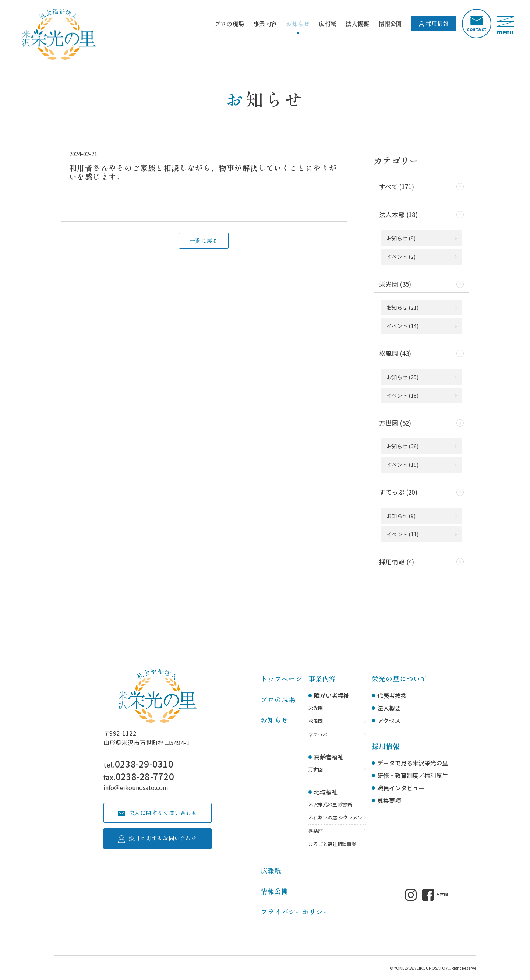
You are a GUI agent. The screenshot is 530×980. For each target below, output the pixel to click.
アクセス (389, 720)
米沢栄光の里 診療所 (331, 804)
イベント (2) (401, 257)
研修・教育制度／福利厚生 (413, 775)
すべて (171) (397, 186)
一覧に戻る (204, 241)
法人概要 (357, 24)
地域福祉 (326, 792)
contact (476, 24)
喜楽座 (316, 831)
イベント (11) (403, 534)
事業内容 (265, 24)
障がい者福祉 (332, 695)
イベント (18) (403, 395)
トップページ (281, 678)
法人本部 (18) (398, 214)
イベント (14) (403, 326)
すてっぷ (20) (398, 492)
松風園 (316, 721)
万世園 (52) (395, 423)
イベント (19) (403, 465)
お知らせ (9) (401, 238)
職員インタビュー (401, 788)
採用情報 (434, 23)
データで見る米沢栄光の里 (413, 763)
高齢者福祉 (329, 757)
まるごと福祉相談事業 (332, 844)
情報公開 (390, 24)
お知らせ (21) (403, 307)
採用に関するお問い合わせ (158, 839)
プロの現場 (229, 24)
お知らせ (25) (403, 377)
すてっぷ (318, 734)
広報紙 (328, 24)
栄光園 (316, 708)
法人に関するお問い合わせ (158, 813)
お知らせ (298, 24)
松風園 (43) (395, 353)
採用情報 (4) (397, 562)
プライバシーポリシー (295, 912)
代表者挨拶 (392, 695)
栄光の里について (400, 678)
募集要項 (389, 800)
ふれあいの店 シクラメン (335, 817)
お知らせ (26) (403, 446)
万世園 (316, 769)
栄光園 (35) (395, 284)
